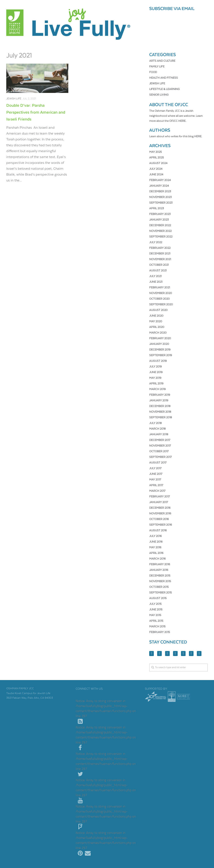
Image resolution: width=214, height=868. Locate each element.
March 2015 (157, 627)
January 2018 (159, 435)
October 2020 (159, 299)
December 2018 (160, 406)
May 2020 (156, 322)
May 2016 (155, 548)
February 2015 (160, 632)
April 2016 (156, 553)
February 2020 (160, 338)
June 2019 (156, 372)
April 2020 (157, 327)
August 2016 (158, 531)
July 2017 (155, 468)
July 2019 (155, 367)
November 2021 (160, 259)
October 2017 (159, 451)
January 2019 (159, 401)
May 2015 (155, 615)
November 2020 (161, 293)
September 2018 (161, 418)
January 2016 (159, 570)
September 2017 (160, 457)
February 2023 (160, 214)
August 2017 (158, 463)
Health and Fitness (164, 78)
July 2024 (156, 169)
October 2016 (159, 519)
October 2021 (159, 265)
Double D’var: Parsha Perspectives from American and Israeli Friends (36, 112)
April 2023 (157, 209)
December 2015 (160, 576)
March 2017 (157, 491)
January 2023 (159, 220)
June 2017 (156, 474)
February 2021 (160, 288)
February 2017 (159, 497)
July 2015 (155, 604)
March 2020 (158, 333)
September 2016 (161, 525)
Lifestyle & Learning (164, 89)
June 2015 (156, 610)
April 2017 (156, 485)
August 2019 (158, 361)
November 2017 (160, 446)
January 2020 (159, 344)
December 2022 (160, 225)
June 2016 (156, 542)
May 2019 (155, 378)
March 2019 (157, 389)
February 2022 (160, 248)
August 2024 (158, 163)
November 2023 (160, 197)
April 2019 (156, 384)
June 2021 (156, 282)
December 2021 (160, 254)
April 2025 (157, 158)
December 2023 (160, 192)
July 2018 (155, 423)
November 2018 (160, 412)
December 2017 (160, 440)
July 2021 (155, 276)
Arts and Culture (162, 61)
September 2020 (161, 305)
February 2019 (160, 395)
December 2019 (160, 350)
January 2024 (159, 186)
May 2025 (155, 152)
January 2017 (159, 502)
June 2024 (156, 175)
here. (182, 121)
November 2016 (160, 514)
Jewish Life (14, 99)
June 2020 (156, 316)
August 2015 (158, 598)
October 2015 (159, 587)
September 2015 (160, 593)
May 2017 (155, 480)
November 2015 (160, 581)
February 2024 (160, 180)
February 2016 (160, 564)
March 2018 (157, 429)
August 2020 (158, 310)
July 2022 (156, 242)
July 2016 (155, 536)
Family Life (157, 67)
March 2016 (157, 559)
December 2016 (160, 508)
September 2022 (161, 237)
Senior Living (159, 95)
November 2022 (160, 231)
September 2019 (161, 355)
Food (153, 72)
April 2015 (156, 621)
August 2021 (158, 271)
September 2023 (161, 203)
